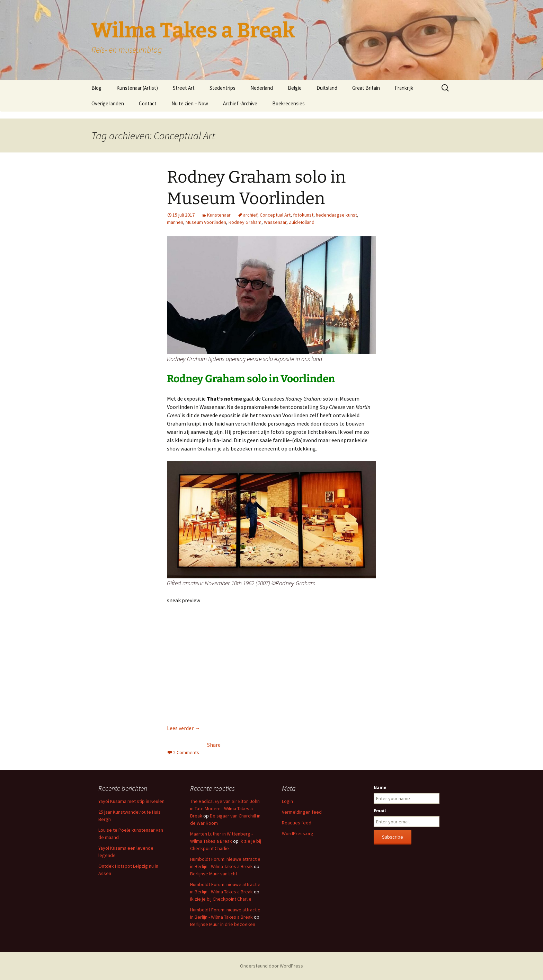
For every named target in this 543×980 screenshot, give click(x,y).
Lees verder (184, 728)
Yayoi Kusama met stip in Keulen (131, 801)
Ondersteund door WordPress (271, 966)
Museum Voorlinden (206, 222)
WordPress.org (298, 833)
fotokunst (303, 215)
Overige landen (108, 103)
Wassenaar (275, 222)
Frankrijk (404, 88)
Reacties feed (297, 823)
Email (380, 811)
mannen (175, 222)
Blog (96, 88)
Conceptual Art (275, 215)
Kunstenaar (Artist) (137, 88)
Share (214, 745)
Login (287, 801)
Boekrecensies (288, 103)
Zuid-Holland (302, 222)
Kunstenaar (219, 215)
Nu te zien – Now (190, 103)
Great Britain (366, 88)
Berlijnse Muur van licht (214, 874)
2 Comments (186, 752)
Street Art (184, 88)
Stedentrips (222, 88)
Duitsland (327, 88)
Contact (148, 103)
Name (380, 787)
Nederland (262, 88)
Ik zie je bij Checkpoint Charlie (221, 899)
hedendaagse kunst (336, 215)
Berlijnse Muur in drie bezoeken (223, 924)
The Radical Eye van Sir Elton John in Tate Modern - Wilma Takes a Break (225, 808)
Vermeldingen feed (302, 812)
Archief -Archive (240, 103)
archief (250, 215)
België (295, 88)
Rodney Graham (245, 222)
